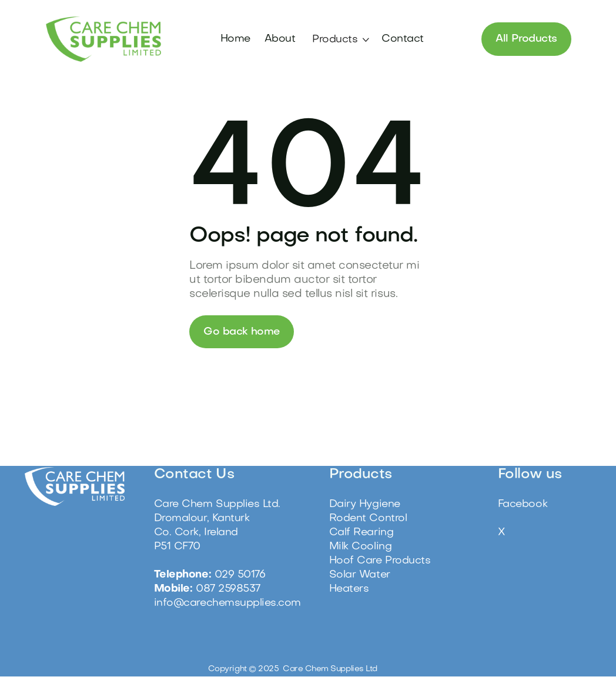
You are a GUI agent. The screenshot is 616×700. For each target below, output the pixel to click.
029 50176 (240, 575)
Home (234, 39)
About (278, 39)
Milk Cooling (360, 547)
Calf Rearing (361, 533)
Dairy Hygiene (365, 504)
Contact (400, 39)
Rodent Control (368, 519)
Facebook (523, 504)
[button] (338, 40)
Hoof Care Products (380, 561)
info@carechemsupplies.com (227, 603)
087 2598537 (228, 589)
